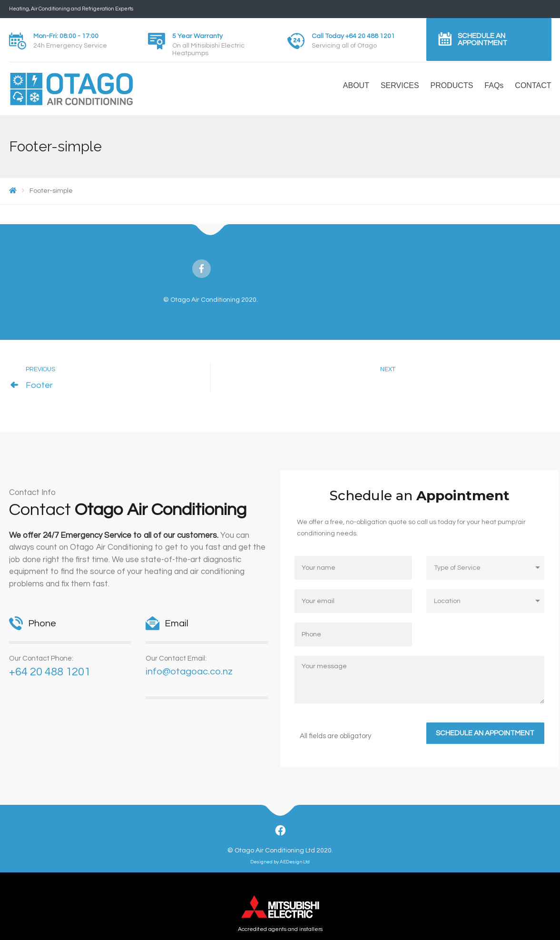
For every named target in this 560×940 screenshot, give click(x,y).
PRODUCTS (452, 85)
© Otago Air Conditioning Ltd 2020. (280, 851)
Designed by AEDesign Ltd (280, 862)
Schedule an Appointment (482, 40)
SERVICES (400, 85)
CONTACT (533, 85)
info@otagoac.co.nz (189, 672)
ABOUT (356, 85)
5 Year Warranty (197, 36)
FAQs (494, 85)
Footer (39, 385)
